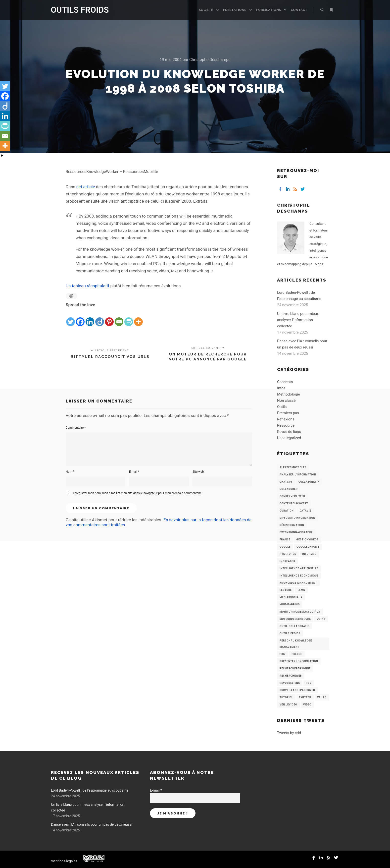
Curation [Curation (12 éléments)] (287, 511)
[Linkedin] (90, 318)
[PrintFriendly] (129, 318)
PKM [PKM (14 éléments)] (283, 654)
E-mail (134, 472)
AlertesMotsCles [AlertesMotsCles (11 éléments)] (293, 467)
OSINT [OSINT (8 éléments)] (321, 619)
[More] (138, 318)
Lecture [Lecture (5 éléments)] (286, 590)
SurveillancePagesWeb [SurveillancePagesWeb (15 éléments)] (297, 690)
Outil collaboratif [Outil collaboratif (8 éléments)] (294, 626)
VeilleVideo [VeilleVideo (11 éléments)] (288, 705)
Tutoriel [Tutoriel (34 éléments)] (286, 697)
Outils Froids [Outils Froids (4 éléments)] (290, 633)
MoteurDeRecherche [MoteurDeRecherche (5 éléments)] (295, 619)
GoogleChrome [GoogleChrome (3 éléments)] (308, 547)
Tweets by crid (289, 733)
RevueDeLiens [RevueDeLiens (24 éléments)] (290, 683)
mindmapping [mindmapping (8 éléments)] (290, 605)
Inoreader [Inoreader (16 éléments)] (287, 561)
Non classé (286, 401)
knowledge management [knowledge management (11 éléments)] (298, 583)
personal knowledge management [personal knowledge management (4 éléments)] (296, 644)
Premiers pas (288, 413)
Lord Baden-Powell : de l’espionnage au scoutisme (90, 790)
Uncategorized (289, 438)
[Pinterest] (109, 318)
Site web (198, 472)
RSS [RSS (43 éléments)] (309, 683)
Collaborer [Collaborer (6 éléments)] (289, 489)
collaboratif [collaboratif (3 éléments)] (309, 482)
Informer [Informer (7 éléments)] (309, 554)
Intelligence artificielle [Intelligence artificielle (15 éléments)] (299, 568)
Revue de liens (289, 432)
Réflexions (286, 419)
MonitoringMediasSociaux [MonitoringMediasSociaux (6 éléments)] (300, 612)
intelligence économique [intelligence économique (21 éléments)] (299, 576)
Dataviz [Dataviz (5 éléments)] (305, 511)
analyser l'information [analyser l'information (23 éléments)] (298, 475)
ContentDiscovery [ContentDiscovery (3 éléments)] (294, 503)
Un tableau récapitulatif (87, 286)
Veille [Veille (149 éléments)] (322, 697)
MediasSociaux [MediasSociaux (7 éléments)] (291, 597)
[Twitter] (71, 318)
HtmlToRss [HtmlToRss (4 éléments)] (288, 554)
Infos (281, 388)
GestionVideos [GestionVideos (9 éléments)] (308, 540)
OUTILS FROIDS (76, 10)
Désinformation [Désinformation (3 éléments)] (292, 525)
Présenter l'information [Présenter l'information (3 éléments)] (299, 661)
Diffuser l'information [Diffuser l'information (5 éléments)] (297, 518)
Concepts (285, 382)
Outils (282, 407)
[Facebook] (80, 318)
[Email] (119, 318)
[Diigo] (100, 318)
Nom (70, 472)
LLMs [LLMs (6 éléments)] (301, 590)
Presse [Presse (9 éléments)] (297, 654)
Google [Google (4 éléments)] (285, 547)
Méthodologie (289, 394)
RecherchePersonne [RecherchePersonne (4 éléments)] (295, 668)
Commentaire (76, 428)
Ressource (286, 425)
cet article (86, 187)
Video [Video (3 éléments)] (307, 705)
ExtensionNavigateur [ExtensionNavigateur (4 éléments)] (296, 532)
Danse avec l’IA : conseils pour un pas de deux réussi (92, 824)
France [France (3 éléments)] (285, 540)
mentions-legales (64, 861)
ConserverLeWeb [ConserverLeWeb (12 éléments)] (292, 496)
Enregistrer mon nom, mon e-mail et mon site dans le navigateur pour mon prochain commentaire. (138, 493)
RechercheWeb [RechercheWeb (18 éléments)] (291, 676)
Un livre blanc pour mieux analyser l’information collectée (298, 320)
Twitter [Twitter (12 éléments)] (305, 697)
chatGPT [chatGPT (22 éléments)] (286, 482)
